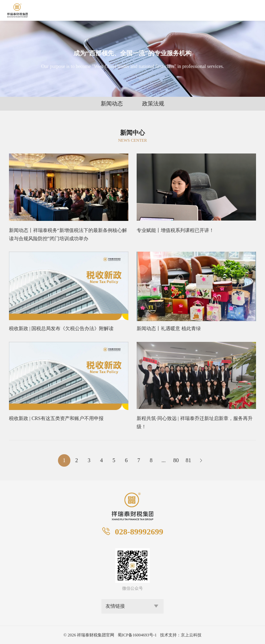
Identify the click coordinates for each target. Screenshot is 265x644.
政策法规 (153, 104)
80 (176, 460)
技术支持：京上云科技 (181, 635)
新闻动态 (112, 104)
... (164, 460)
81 (188, 460)
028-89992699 (139, 532)
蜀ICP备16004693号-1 (137, 635)
